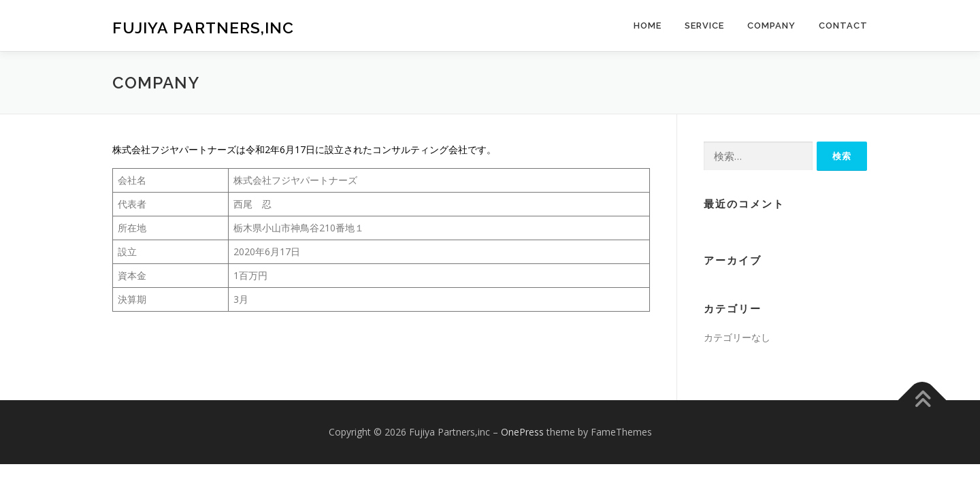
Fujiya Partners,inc (203, 28)
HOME (648, 26)
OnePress (522, 432)
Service (704, 26)
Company (771, 26)
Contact (843, 26)
